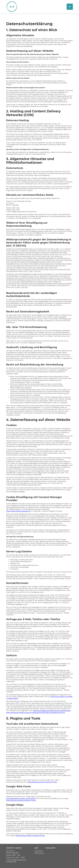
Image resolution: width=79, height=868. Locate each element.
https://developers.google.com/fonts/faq (21, 798)
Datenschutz (39, 853)
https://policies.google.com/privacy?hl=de (42, 782)
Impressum (39, 851)
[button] (70, 7)
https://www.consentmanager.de (18, 511)
